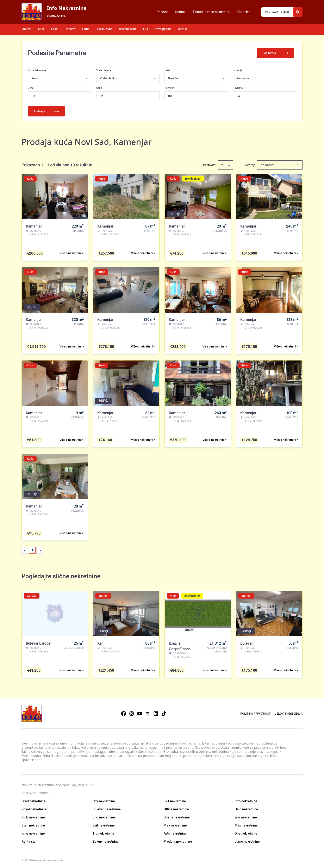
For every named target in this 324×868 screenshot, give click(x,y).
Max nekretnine (246, 825)
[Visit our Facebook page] (124, 713)
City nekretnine (104, 801)
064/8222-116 (56, 16)
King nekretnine (33, 833)
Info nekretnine (246, 801)
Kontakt (181, 12)
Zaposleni (244, 12)
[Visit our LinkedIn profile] (156, 713)
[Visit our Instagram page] (132, 713)
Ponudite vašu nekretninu (212, 12)
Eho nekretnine (104, 817)
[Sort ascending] (222, 165)
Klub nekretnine (33, 817)
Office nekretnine (176, 809)
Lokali (55, 29)
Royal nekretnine (34, 809)
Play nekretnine (175, 825)
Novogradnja (163, 29)
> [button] (40, 550)
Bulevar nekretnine (107, 809)
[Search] (298, 12)
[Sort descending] (229, 165)
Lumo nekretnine (247, 841)
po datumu (269, 165)
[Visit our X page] (148, 713)
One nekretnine (246, 833)
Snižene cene (128, 29)
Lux (146, 29)
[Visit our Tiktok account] (164, 713)
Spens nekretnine (177, 817)
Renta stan (29, 841)
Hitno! (86, 29)
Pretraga (46, 111)
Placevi (71, 29)
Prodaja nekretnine (178, 841)
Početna (163, 12)
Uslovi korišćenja (289, 713)
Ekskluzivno (105, 29)
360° (183, 29)
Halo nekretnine (246, 809)
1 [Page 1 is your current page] (32, 550)
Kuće (41, 29)
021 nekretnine (175, 801)
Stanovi (26, 29)
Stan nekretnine (33, 825)
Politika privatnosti (256, 713)
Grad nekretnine (33, 801)
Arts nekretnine (175, 833)
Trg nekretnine (103, 833)
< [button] (25, 550)
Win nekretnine (246, 817)
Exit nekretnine (104, 825)
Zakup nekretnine (106, 841)
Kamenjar (243, 78)
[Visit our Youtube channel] (140, 713)
